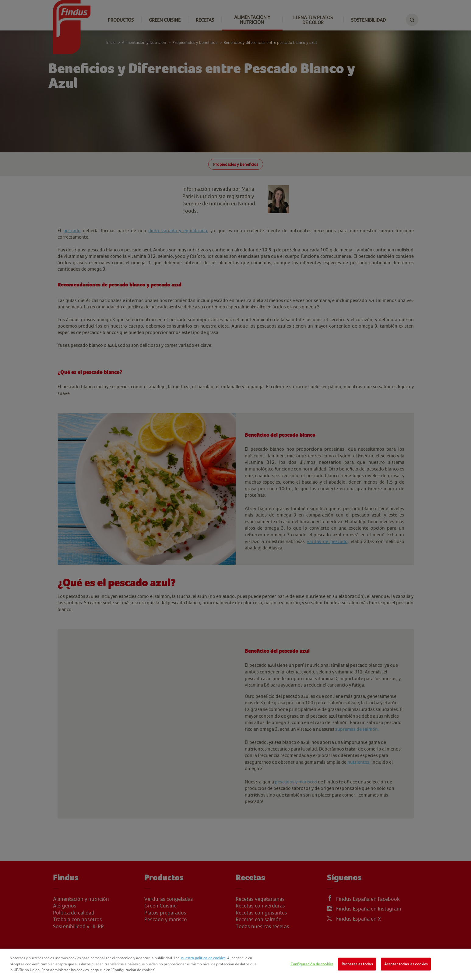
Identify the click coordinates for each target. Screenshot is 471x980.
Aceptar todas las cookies (406, 964)
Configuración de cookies (312, 964)
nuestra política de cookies (203, 958)
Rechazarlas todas (357, 964)
